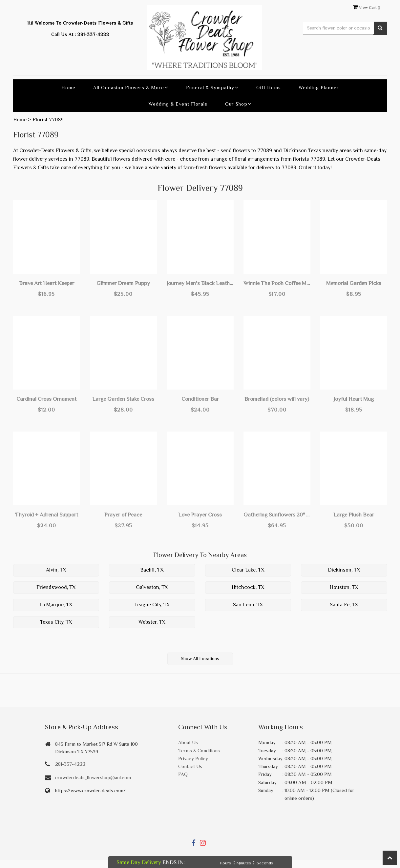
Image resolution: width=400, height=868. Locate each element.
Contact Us (190, 766)
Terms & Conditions (199, 750)
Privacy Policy (193, 758)
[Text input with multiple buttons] (338, 28)
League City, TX (152, 605)
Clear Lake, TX (248, 570)
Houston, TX (344, 587)
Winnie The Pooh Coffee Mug (277, 283)
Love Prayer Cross (200, 515)
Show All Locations (200, 658)
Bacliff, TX (152, 570)
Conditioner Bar (200, 399)
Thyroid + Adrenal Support (47, 515)
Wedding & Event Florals (178, 104)
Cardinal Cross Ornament (46, 399)
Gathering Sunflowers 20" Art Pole (277, 515)
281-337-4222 (93, 35)
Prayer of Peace (123, 515)
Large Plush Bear (354, 515)
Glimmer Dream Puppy (123, 283)
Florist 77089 (48, 120)
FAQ (183, 774)
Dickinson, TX (344, 570)
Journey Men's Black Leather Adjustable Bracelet (200, 283)
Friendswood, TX (56, 587)
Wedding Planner (319, 87)
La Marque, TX (56, 605)
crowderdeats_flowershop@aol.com (93, 777)
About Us (188, 742)
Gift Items (269, 87)
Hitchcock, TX (248, 587)
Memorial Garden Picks (354, 283)
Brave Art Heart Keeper (47, 283)
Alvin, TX (56, 570)
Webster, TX (152, 622)
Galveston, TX (152, 587)
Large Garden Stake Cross (123, 399)
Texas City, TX (56, 622)
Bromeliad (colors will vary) (277, 399)
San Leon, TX (248, 605)
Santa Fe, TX (344, 605)
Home (68, 87)
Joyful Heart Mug (354, 399)
